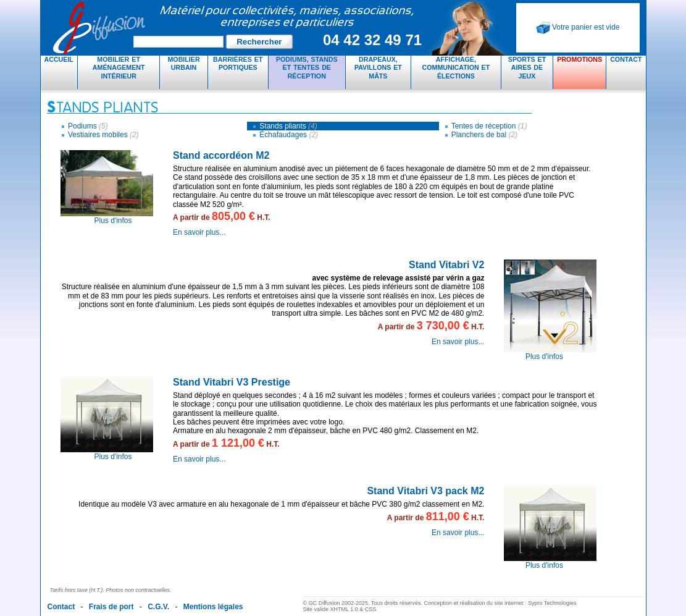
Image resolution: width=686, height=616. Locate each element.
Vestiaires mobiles (103, 135)
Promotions (579, 59)
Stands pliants (288, 126)
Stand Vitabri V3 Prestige (232, 382)
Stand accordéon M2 (221, 155)
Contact (626, 59)
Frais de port (111, 607)
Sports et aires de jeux (527, 68)
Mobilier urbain (183, 63)
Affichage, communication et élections (456, 68)
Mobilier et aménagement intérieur (119, 68)
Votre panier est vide (578, 28)
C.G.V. (158, 607)
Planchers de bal (484, 135)
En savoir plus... (199, 232)
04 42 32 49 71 (372, 40)
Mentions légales (213, 607)
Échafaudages (289, 135)
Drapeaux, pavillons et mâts (378, 68)
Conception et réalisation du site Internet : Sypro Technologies (500, 603)
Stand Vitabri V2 (446, 265)
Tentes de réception (489, 126)
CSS (371, 609)
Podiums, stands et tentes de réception (307, 68)
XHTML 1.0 (344, 609)
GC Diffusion (238, 28)
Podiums (88, 126)
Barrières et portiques (238, 63)
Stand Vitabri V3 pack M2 (425, 491)
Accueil (59, 59)
